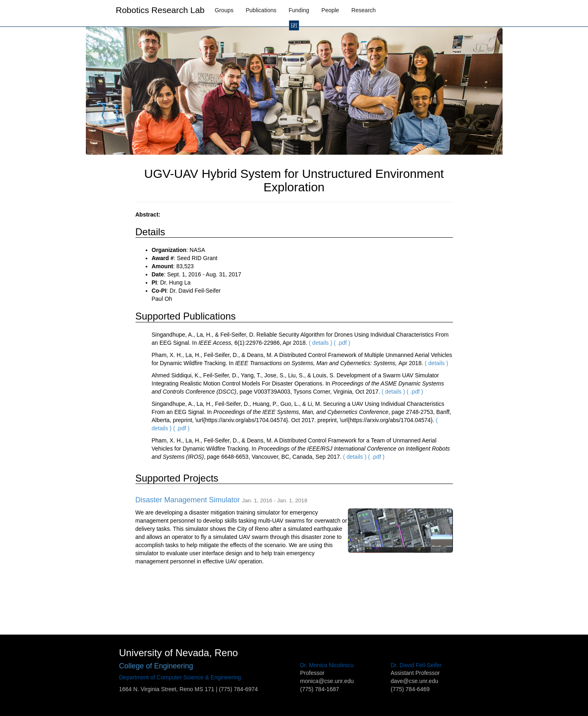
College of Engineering (156, 666)
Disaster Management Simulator (188, 500)
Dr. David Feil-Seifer (416, 665)
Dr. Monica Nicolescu (327, 665)
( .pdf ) (342, 343)
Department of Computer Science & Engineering (180, 677)
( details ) (321, 343)
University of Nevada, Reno (179, 653)
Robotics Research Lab (160, 10)
